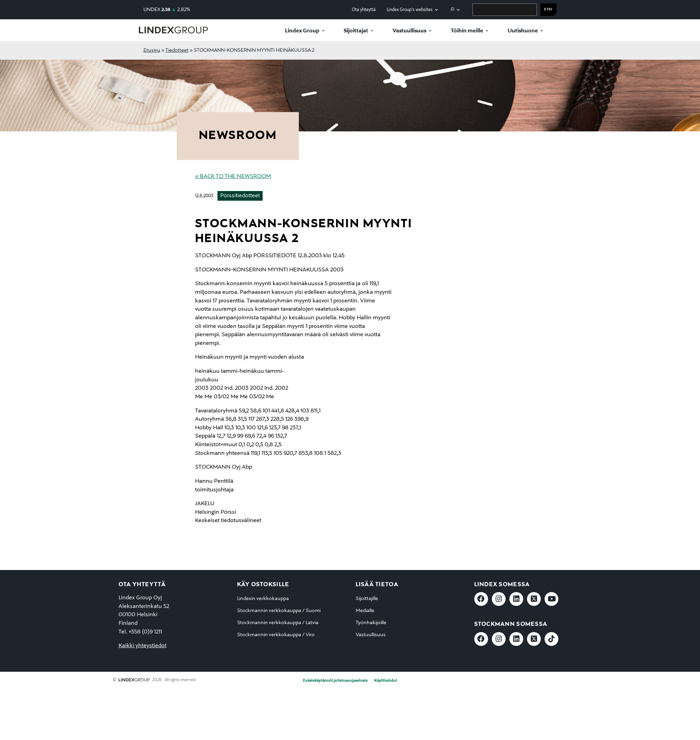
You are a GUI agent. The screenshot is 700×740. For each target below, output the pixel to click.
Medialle (365, 611)
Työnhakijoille (371, 623)
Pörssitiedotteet (240, 196)
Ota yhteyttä (364, 10)
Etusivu (152, 50)
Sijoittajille (367, 599)
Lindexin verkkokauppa (263, 599)
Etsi (548, 9)
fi (453, 10)
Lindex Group (302, 31)
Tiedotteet (177, 50)
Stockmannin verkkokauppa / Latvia (278, 623)
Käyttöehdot (386, 681)
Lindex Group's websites (410, 10)
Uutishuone (523, 31)
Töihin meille (467, 31)
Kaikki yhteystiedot (143, 646)
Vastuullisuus (409, 31)
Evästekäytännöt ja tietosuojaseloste (335, 681)
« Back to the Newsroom (233, 177)
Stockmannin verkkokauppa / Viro (276, 635)
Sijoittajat (356, 31)
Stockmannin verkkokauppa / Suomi (279, 611)
